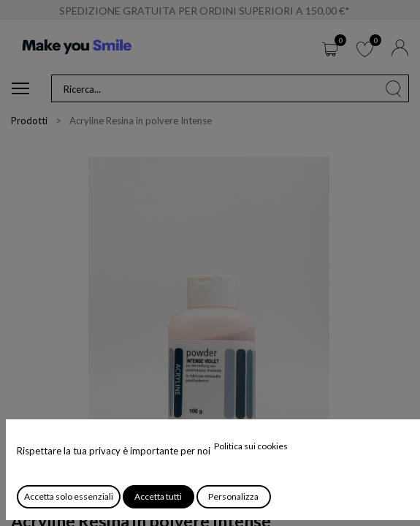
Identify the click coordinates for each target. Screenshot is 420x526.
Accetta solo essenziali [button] (69, 496)
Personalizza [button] (233, 496)
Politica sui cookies (251, 446)
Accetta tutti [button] (158, 496)
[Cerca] (394, 88)
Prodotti (29, 121)
